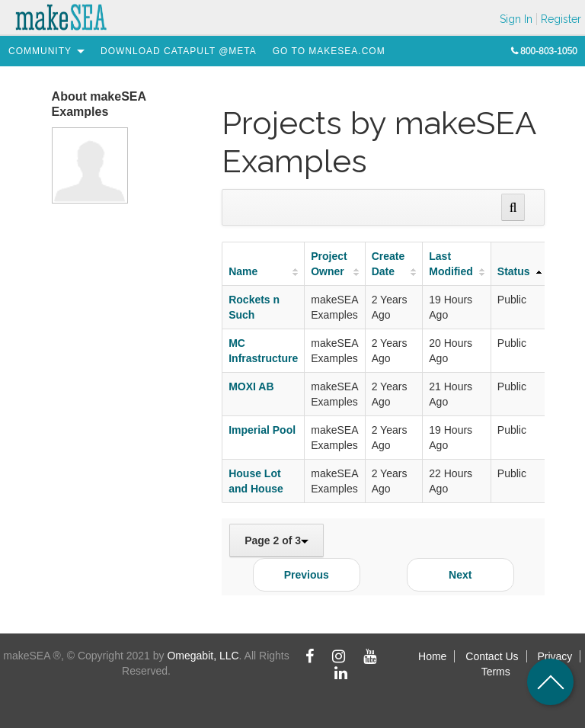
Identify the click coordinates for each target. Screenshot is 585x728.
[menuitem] (40, 51)
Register (561, 19)
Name (243, 271)
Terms (496, 672)
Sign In (516, 19)
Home (432, 656)
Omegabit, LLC (203, 656)
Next (460, 575)
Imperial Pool (262, 430)
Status (514, 271)
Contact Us (492, 656)
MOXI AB (251, 386)
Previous (307, 575)
